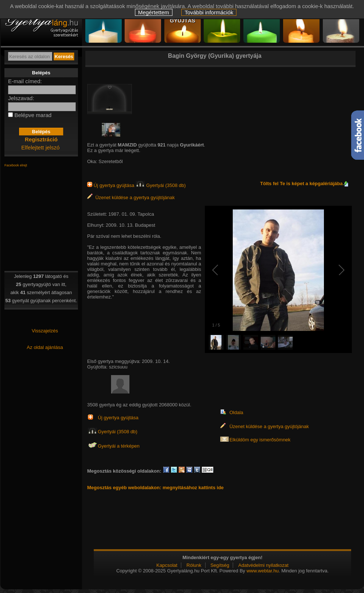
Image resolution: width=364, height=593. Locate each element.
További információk (209, 12)
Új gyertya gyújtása (111, 185)
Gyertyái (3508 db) (161, 185)
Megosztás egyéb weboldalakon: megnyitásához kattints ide (155, 488)
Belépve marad (33, 115)
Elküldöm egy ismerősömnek (260, 440)
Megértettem (154, 12)
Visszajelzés (45, 331)
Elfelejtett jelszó (40, 147)
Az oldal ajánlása (45, 347)
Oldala (236, 412)
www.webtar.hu (262, 571)
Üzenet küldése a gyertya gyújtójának (131, 197)
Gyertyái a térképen (119, 446)
